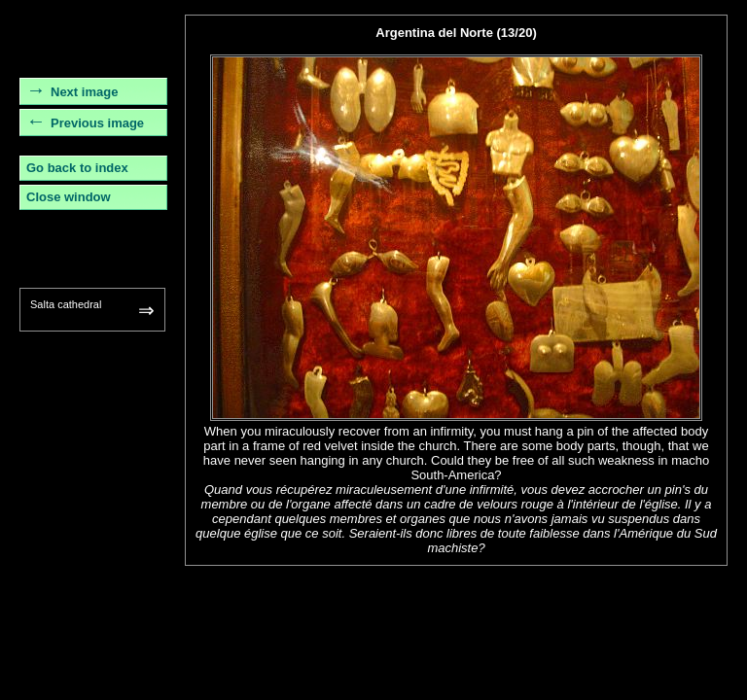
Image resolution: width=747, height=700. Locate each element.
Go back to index (77, 168)
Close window (69, 197)
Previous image (97, 123)
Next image (84, 92)
